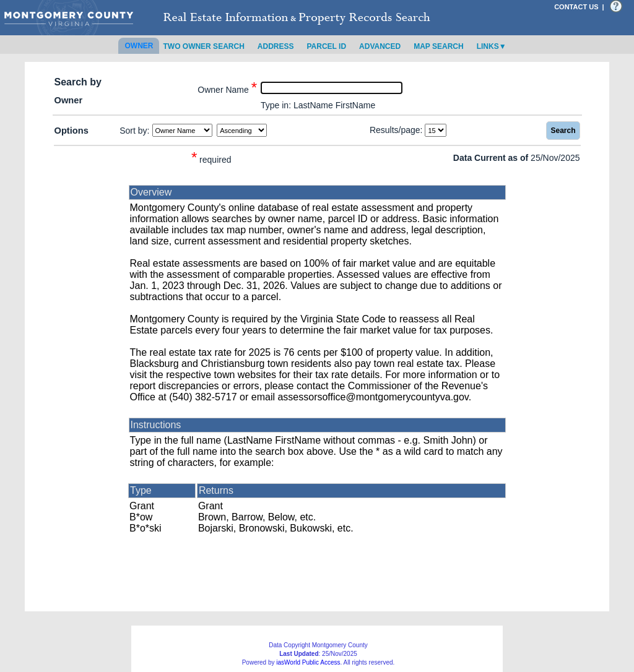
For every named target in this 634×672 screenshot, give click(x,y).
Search (563, 131)
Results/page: (396, 130)
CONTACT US (576, 7)
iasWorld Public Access (308, 662)
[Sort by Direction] (242, 130)
